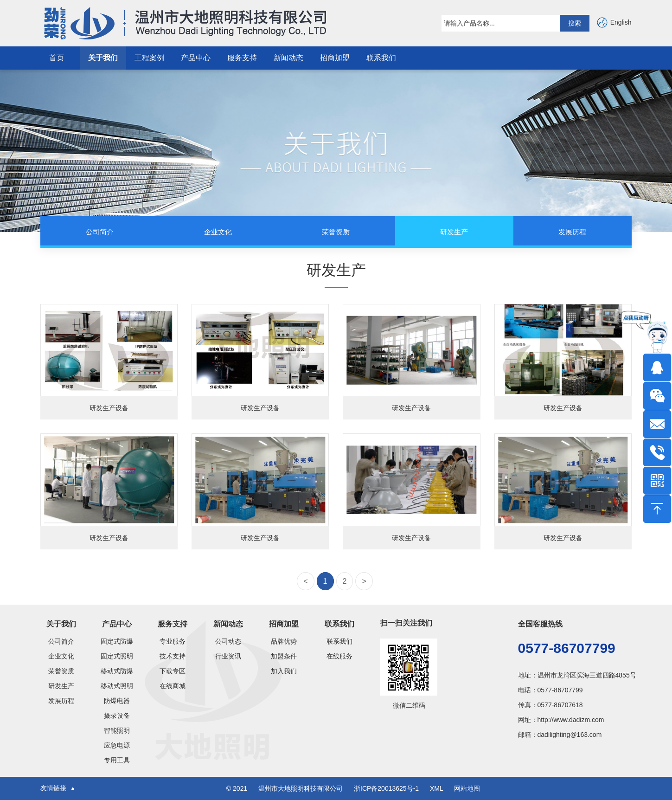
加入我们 (284, 671)
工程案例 (149, 58)
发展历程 (61, 701)
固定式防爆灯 (117, 641)
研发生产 (61, 686)
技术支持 (173, 656)
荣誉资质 (61, 671)
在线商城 (173, 686)
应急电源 (117, 745)
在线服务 (339, 656)
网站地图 (467, 788)
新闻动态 (288, 58)
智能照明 (117, 730)
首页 (57, 58)
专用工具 (117, 760)
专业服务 (173, 641)
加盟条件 (284, 656)
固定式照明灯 (117, 656)
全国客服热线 (540, 624)
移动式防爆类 (117, 671)
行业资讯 (228, 656)
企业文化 (61, 656)
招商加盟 (335, 58)
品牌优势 (284, 641)
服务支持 (242, 58)
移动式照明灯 (117, 686)
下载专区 (173, 671)
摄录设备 (117, 716)
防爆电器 (117, 701)
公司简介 (61, 641)
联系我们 (381, 58)
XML (436, 788)
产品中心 (196, 58)
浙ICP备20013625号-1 (387, 788)
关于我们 (103, 58)
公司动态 (228, 641)
